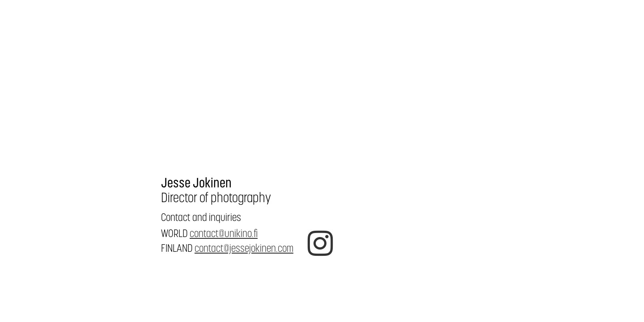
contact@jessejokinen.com (244, 248)
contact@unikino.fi (224, 233)
